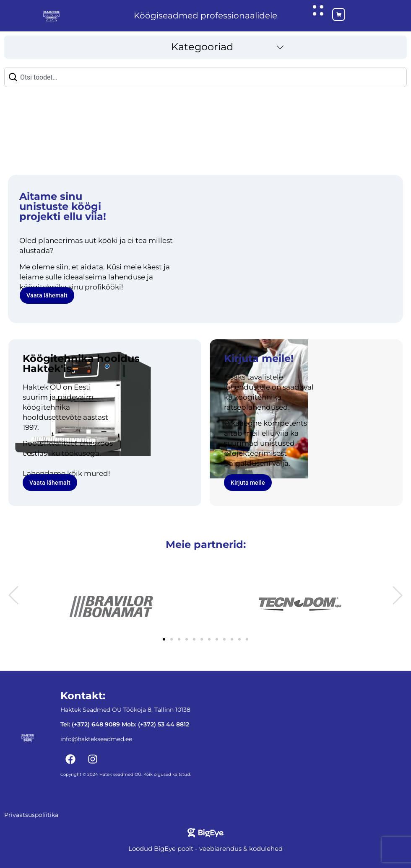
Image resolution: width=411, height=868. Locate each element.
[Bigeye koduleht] (205, 832)
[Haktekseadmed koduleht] (51, 16)
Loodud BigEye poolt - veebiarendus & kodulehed (205, 848)
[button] (205, 47)
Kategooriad (202, 46)
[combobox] (205, 77)
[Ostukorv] (332, 16)
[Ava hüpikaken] (318, 10)
